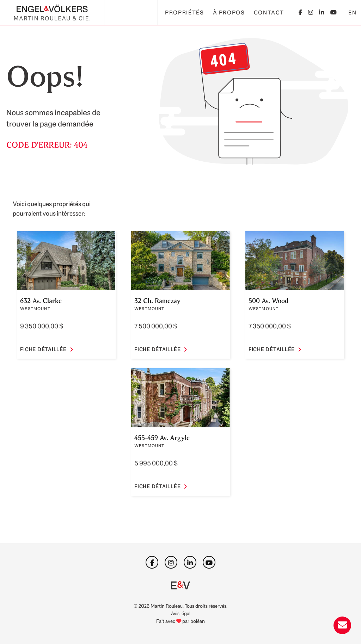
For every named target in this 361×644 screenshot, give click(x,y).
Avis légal (181, 613)
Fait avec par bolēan (180, 621)
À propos (229, 13)
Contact (269, 13)
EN (352, 13)
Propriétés (184, 13)
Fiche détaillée (47, 349)
